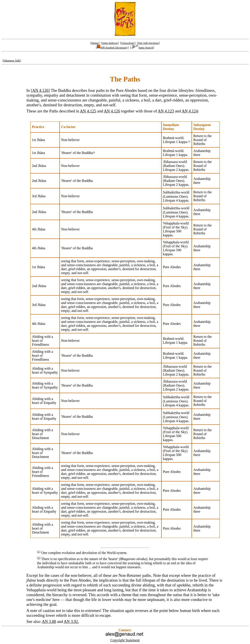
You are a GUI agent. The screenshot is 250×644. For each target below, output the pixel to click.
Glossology (128, 43)
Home (95, 43)
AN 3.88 (49, 621)
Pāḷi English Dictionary (112, 48)
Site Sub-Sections (148, 43)
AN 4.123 (166, 111)
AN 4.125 (88, 111)
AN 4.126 (40, 90)
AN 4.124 (190, 111)
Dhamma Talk (12, 61)
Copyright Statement (125, 640)
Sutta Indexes (110, 43)
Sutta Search (142, 48)
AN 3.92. (71, 621)
